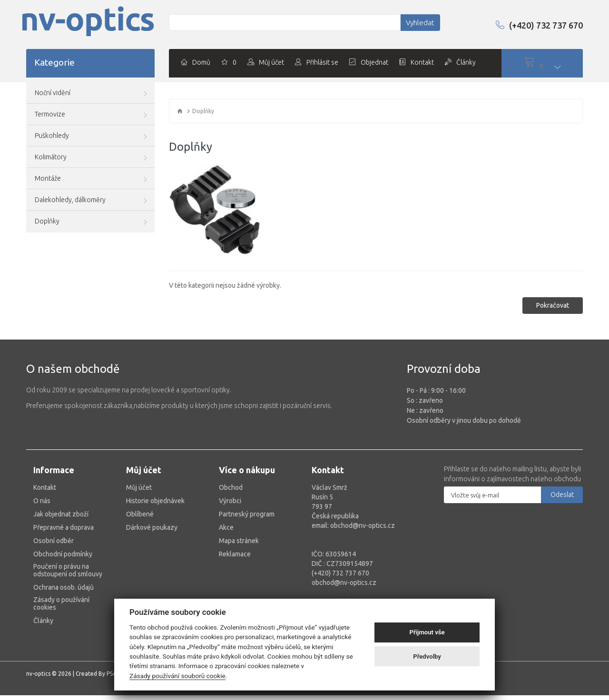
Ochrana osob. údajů (64, 583)
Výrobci (230, 496)
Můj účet (139, 483)
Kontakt (45, 483)
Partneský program (247, 509)
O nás (42, 496)
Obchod (231, 483)
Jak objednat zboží (61, 509)
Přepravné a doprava (64, 523)
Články (43, 616)
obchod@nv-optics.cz (344, 578)
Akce (226, 523)
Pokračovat (553, 301)
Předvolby (427, 656)
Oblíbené (140, 509)
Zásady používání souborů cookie (177, 676)
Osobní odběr (54, 536)
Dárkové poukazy (152, 523)
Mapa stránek (239, 536)
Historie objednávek (155, 496)
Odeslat (562, 490)
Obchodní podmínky (63, 549)
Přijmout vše (427, 632)
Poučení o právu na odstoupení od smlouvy (68, 565)
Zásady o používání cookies (61, 599)
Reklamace (235, 549)
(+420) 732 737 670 (531, 25)
